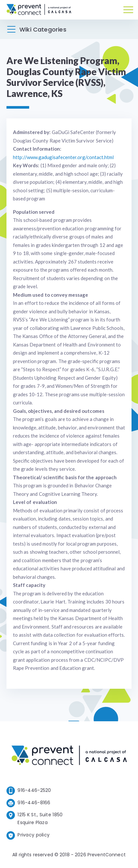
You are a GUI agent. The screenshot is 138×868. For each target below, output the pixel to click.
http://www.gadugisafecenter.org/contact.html (63, 157)
